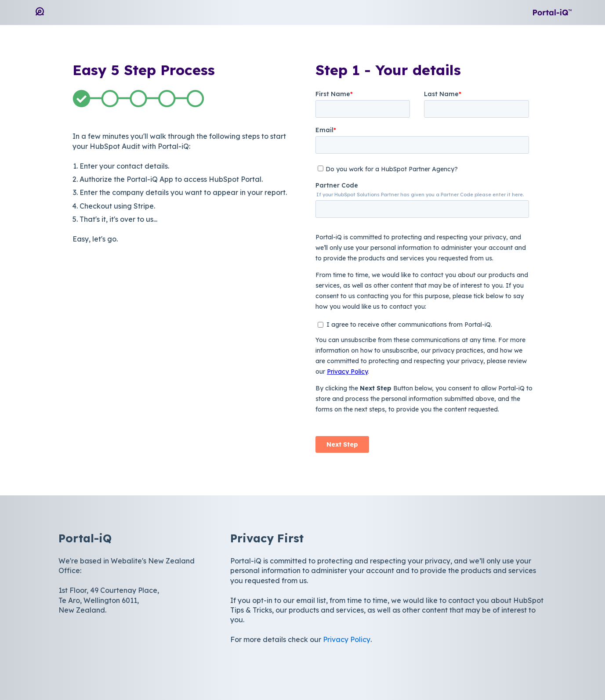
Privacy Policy (347, 639)
